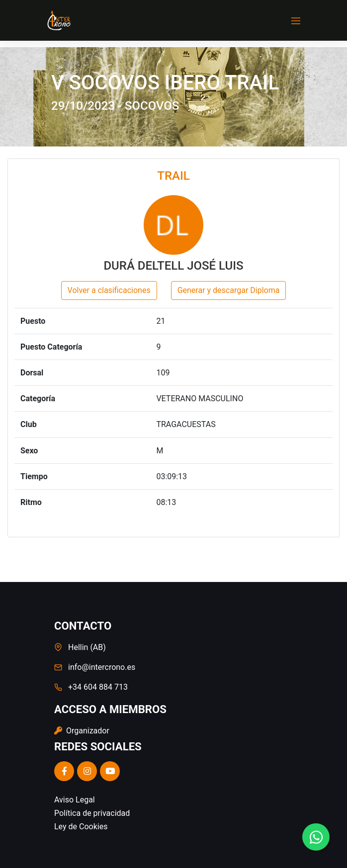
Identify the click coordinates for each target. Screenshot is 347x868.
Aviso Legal (75, 800)
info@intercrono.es (102, 667)
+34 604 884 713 (98, 687)
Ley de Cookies (81, 827)
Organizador (82, 731)
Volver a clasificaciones (109, 290)
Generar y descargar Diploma (229, 290)
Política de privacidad (92, 813)
